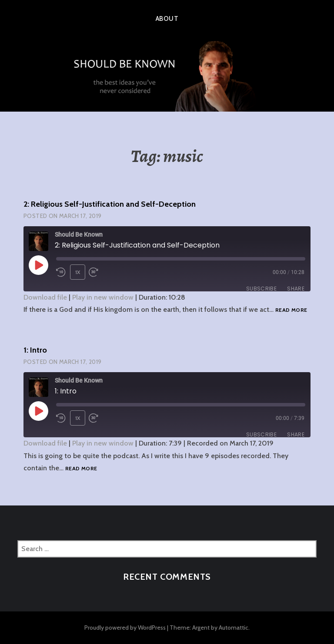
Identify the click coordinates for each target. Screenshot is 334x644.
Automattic (234, 627)
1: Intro (35, 350)
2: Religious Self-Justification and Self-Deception (110, 204)
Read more (291, 310)
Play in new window (103, 297)
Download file (45, 297)
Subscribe (261, 289)
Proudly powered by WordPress (125, 627)
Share (296, 289)
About (167, 19)
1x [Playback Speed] (78, 272)
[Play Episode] (38, 265)
